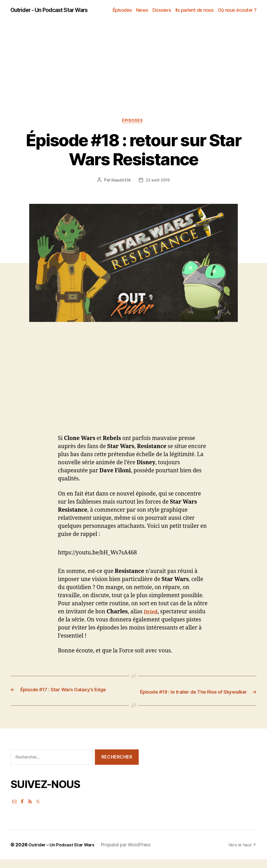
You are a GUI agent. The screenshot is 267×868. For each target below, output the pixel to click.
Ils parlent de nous (195, 10)
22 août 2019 (158, 182)
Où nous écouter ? (237, 10)
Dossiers (162, 10)
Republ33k (120, 182)
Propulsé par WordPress (132, 853)
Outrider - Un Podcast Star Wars (56, 10)
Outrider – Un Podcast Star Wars (65, 853)
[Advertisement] (133, 81)
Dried (152, 613)
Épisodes (122, 10)
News (142, 10)
